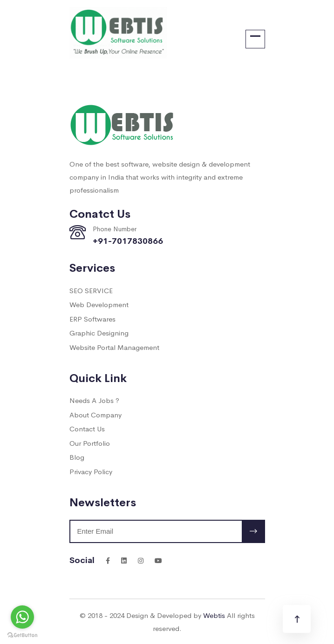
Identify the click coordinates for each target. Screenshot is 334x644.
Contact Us (87, 428)
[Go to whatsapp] (22, 617)
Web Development (99, 304)
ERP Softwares (92, 319)
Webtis (214, 615)
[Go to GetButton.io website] (22, 635)
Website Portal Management (114, 347)
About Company (95, 414)
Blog (77, 457)
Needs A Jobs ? (94, 400)
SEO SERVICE (91, 290)
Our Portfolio (90, 443)
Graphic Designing (99, 332)
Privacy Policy (91, 471)
